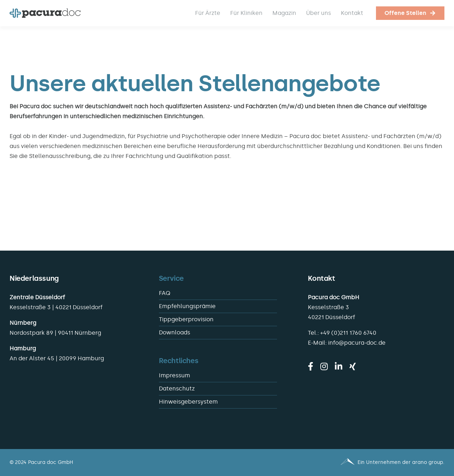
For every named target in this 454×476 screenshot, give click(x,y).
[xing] (353, 366)
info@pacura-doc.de (357, 343)
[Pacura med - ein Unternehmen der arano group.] (339, 463)
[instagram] (324, 366)
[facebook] (311, 366)
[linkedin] (339, 366)
